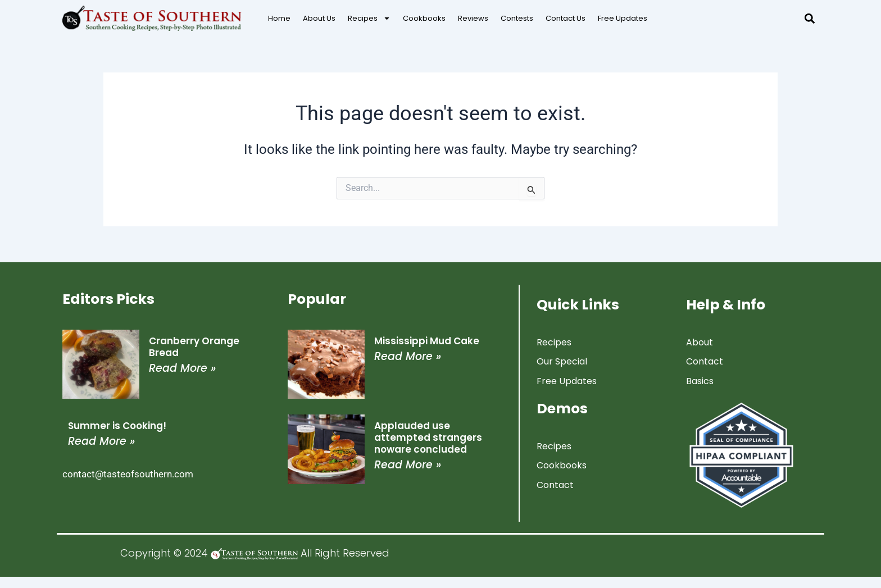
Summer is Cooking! (117, 426)
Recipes (369, 19)
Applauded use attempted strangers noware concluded (428, 437)
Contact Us (566, 18)
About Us (319, 18)
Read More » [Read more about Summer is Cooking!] (101, 441)
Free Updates (623, 18)
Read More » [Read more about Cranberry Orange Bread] (182, 368)
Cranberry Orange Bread (194, 347)
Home (279, 18)
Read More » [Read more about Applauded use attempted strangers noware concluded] (408, 465)
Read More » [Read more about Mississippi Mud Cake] (408, 356)
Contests (517, 18)
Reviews (473, 18)
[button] (809, 18)
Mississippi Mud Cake (427, 341)
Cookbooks (424, 18)
